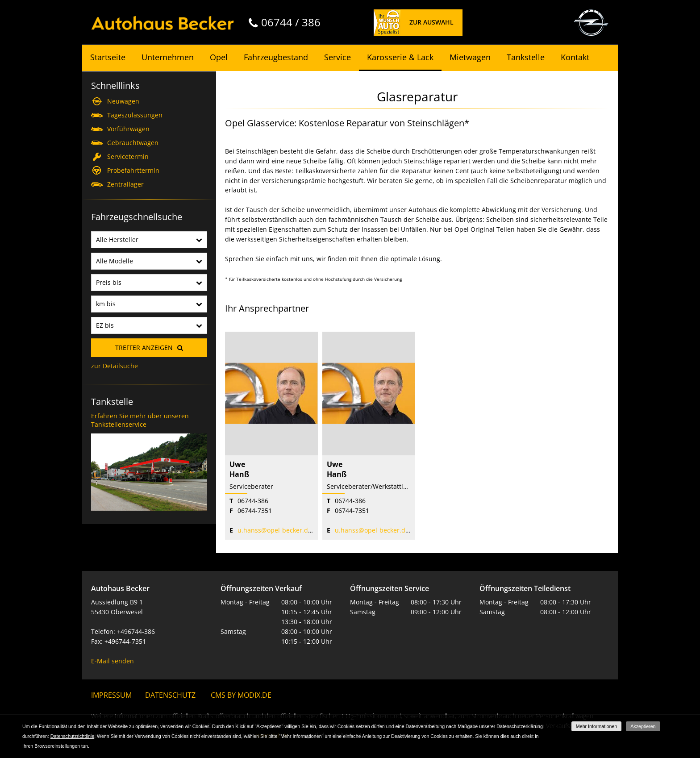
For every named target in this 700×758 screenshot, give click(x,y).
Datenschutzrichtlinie (72, 736)
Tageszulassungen (135, 115)
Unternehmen (168, 57)
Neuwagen (123, 101)
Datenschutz (170, 695)
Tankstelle (526, 57)
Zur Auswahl (431, 22)
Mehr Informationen (596, 726)
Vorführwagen (128, 129)
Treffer (144, 348)
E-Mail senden (112, 661)
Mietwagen (470, 57)
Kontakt (575, 57)
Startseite (108, 57)
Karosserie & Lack (400, 57)
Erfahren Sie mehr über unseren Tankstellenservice (140, 420)
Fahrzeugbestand (276, 57)
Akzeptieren (643, 726)
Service (337, 57)
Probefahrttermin (133, 170)
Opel (219, 57)
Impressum (111, 695)
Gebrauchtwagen (133, 143)
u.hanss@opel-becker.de (275, 530)
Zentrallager (125, 184)
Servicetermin (128, 156)
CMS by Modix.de (241, 695)
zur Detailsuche (115, 366)
